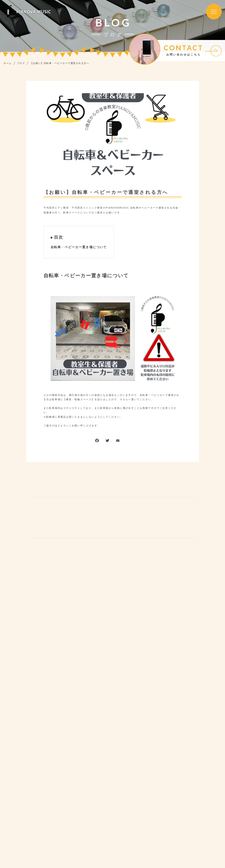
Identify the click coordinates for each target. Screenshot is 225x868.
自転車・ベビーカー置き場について (79, 248)
